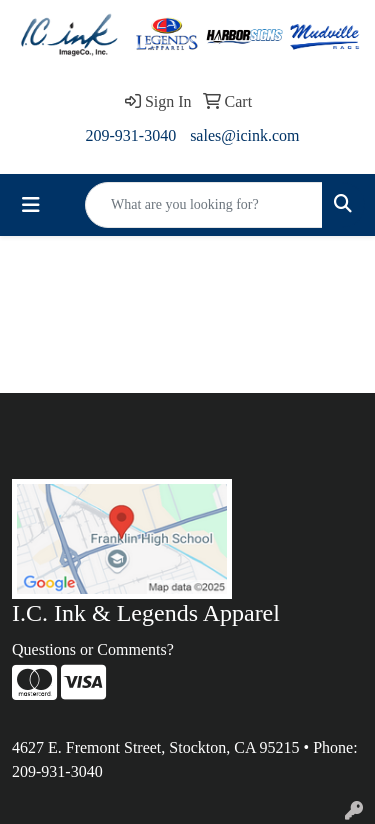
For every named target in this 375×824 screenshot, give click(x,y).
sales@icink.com (244, 135)
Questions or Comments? (93, 649)
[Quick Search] (204, 205)
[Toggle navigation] (31, 205)
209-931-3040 (130, 135)
